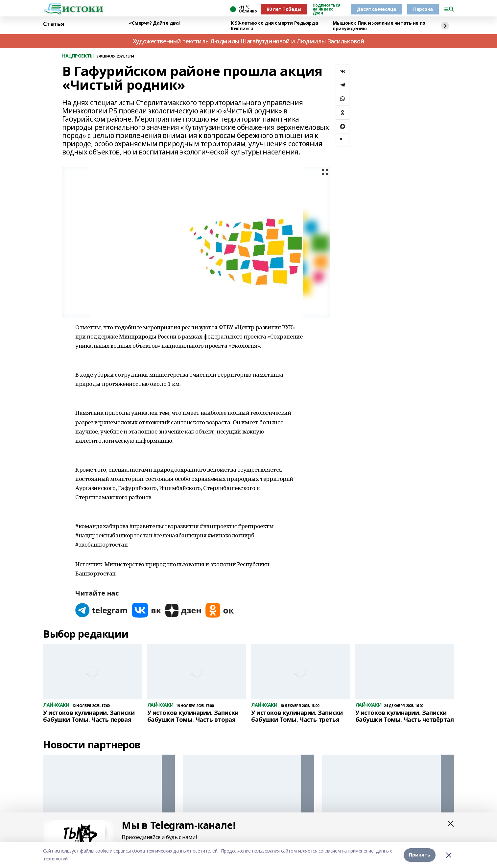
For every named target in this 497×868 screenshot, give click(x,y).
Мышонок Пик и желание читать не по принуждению (379, 26)
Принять (420, 855)
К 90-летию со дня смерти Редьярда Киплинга (274, 26)
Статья (54, 24)
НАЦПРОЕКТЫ (78, 56)
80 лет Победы (284, 9)
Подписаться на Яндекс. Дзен (326, 9)
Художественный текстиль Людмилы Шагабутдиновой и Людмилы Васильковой (248, 41)
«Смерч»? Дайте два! (154, 23)
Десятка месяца (376, 9)
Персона (423, 9)
